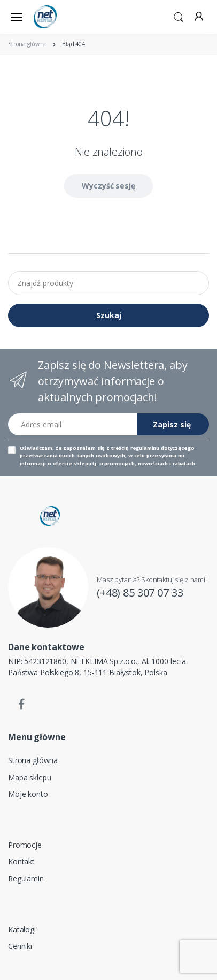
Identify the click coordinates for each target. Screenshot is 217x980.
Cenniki (20, 946)
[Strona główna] (61, 17)
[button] (179, 16)
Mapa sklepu (29, 777)
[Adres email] (73, 424)
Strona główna (33, 760)
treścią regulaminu (135, 448)
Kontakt (21, 861)
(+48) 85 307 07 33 (140, 593)
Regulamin (26, 879)
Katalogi (22, 929)
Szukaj (109, 315)
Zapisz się (172, 424)
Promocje (25, 845)
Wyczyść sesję (108, 186)
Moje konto (28, 794)
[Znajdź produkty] (108, 283)
